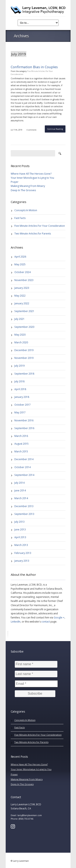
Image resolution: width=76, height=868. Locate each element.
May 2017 (20, 412)
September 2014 (24, 475)
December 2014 (24, 459)
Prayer (15, 182)
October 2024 (22, 272)
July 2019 (19, 366)
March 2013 (21, 545)
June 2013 (20, 529)
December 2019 (24, 350)
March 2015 (21, 451)
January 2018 (22, 397)
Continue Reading (55, 129)
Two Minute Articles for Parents (33, 234)
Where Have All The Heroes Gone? (31, 174)
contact (46, 622)
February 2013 (23, 553)
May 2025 (20, 264)
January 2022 (22, 303)
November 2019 (24, 358)
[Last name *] (36, 674)
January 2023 (22, 288)
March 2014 (21, 498)
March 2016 (21, 436)
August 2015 (21, 444)
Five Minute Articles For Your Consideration (40, 226)
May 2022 (20, 296)
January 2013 (22, 561)
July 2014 (19, 483)
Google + (59, 618)
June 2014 (20, 490)
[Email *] (36, 684)
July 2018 (19, 381)
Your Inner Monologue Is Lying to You (32, 178)
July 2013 (19, 522)
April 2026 (20, 257)
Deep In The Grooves (23, 190)
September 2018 (24, 374)
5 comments (31, 130)
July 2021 (19, 319)
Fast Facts (20, 218)
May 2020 (20, 335)
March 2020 (21, 342)
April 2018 (20, 389)
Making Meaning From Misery (28, 186)
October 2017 (22, 405)
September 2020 (24, 327)
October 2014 (22, 467)
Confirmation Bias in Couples (34, 67)
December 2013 (24, 506)
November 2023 (24, 280)
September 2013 (24, 514)
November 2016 (24, 420)
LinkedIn (16, 622)
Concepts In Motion (26, 210)
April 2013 (20, 537)
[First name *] (36, 664)
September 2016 (24, 428)
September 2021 (24, 311)
